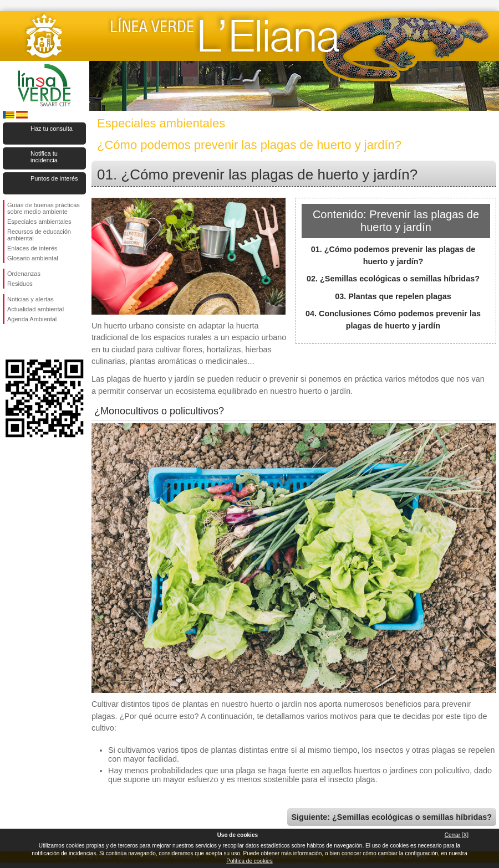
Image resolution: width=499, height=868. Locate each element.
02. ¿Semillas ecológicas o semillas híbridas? (393, 279)
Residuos (20, 284)
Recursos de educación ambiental (39, 235)
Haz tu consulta (52, 129)
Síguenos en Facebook (9, 342)
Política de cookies (249, 861)
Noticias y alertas (30, 299)
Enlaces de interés (32, 248)
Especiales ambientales (39, 222)
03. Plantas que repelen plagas (393, 296)
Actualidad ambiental (35, 309)
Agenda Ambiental (32, 319)
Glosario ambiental (33, 258)
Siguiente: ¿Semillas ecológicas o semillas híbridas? (392, 817)
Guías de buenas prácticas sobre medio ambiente (44, 208)
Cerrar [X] (457, 835)
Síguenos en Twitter (28, 342)
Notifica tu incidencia (44, 157)
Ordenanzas (24, 274)
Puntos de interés (54, 178)
